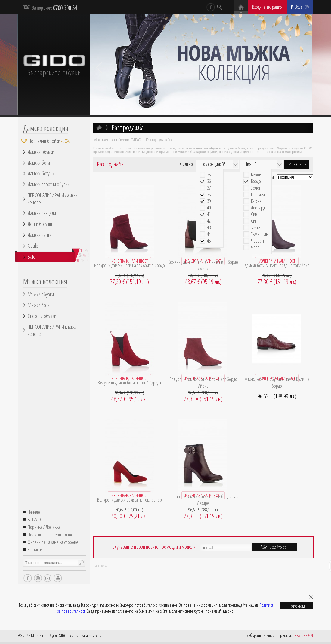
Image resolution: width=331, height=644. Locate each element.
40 (209, 208)
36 (209, 181)
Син (254, 221)
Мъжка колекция (45, 281)
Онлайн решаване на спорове (53, 542)
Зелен (256, 188)
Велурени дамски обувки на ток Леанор (130, 500)
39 (209, 201)
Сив (254, 214)
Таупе (255, 228)
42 (209, 221)
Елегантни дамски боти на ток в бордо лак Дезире (203, 500)
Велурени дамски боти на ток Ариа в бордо (130, 265)
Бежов (256, 175)
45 (209, 241)
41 (209, 214)
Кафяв (256, 201)
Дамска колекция (46, 128)
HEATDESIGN (304, 635)
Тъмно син (260, 234)
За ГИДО (34, 520)
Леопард (258, 208)
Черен (256, 247)
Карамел (258, 195)
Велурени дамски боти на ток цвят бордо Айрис (203, 383)
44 (209, 234)
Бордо (256, 181)
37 (209, 188)
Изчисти (300, 164)
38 (209, 195)
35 (209, 175)
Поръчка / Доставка (44, 527)
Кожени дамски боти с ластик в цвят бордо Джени (203, 265)
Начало (34, 512)
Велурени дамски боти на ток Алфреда (129, 383)
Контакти (35, 550)
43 (209, 228)
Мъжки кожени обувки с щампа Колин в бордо (277, 383)
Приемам (297, 606)
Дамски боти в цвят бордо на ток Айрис (277, 265)
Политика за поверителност (51, 535)
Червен (257, 241)
